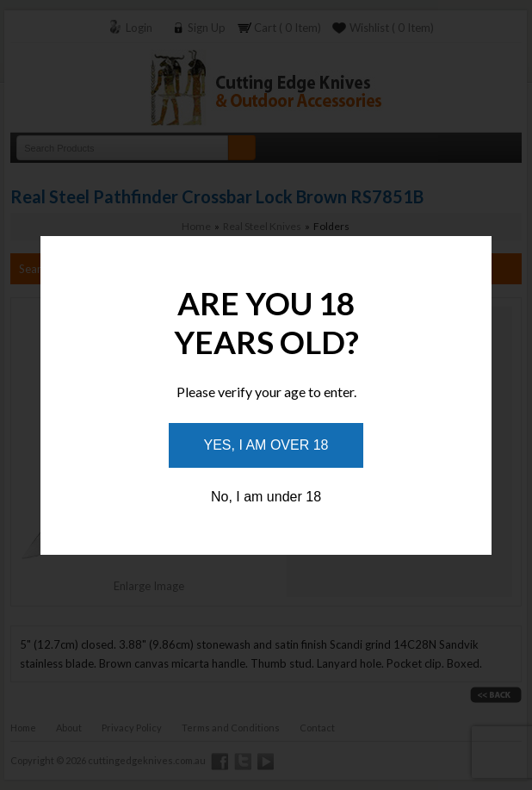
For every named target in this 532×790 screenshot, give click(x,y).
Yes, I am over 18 (266, 445)
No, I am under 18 (266, 497)
